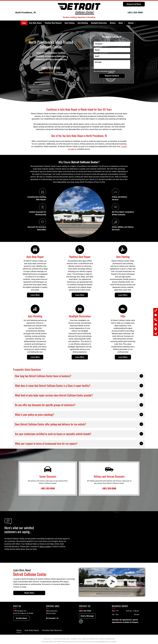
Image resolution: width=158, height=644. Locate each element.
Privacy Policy (47, 639)
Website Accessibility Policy (107, 639)
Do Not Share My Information (61, 639)
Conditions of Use (76, 639)
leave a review (45, 547)
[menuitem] (24, 23)
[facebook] (81, 622)
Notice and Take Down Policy (90, 639)
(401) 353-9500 (135, 13)
